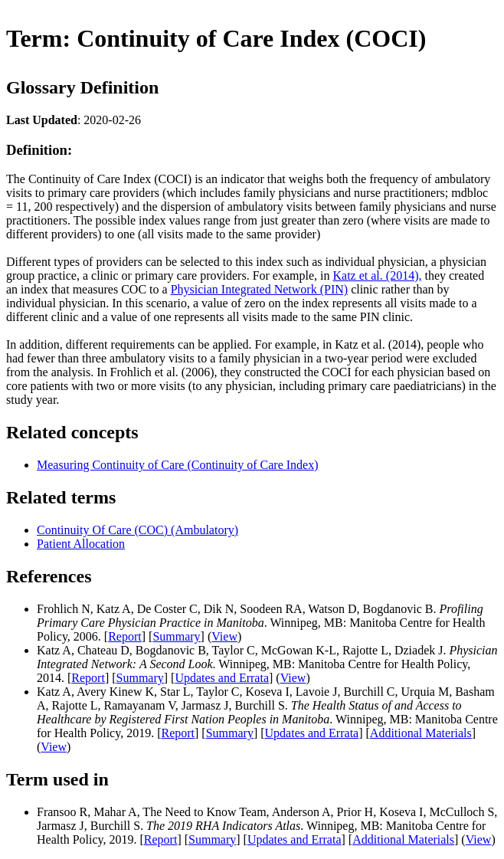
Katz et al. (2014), (378, 275)
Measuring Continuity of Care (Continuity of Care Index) (177, 465)
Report (125, 636)
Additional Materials (421, 733)
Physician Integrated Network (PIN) (260, 289)
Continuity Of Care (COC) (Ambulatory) (137, 530)
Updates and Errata (222, 678)
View (224, 636)
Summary (176, 636)
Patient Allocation (81, 544)
